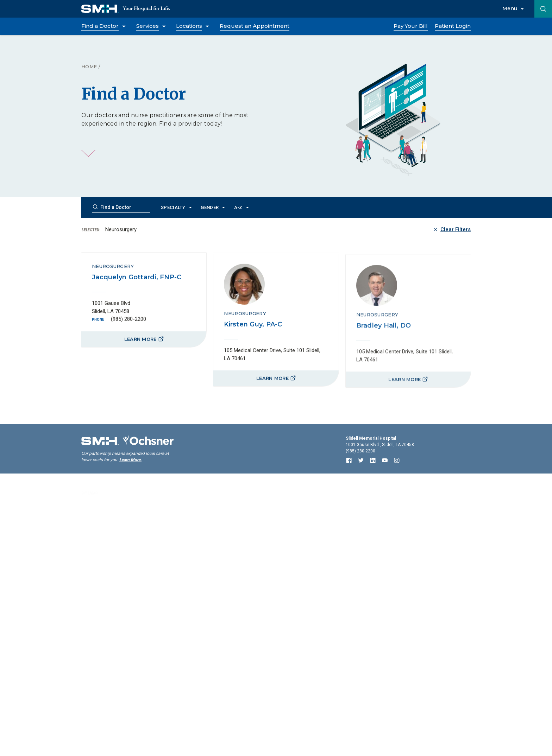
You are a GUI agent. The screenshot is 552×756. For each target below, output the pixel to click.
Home (89, 66)
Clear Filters (451, 230)
